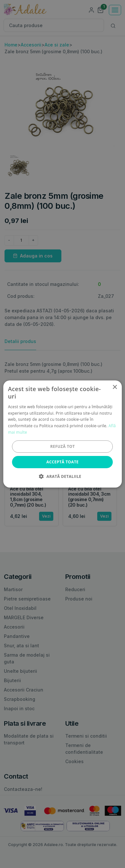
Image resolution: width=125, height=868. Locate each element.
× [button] (115, 387)
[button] (62, 476)
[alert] (62, 434)
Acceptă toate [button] (63, 462)
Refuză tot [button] (62, 446)
